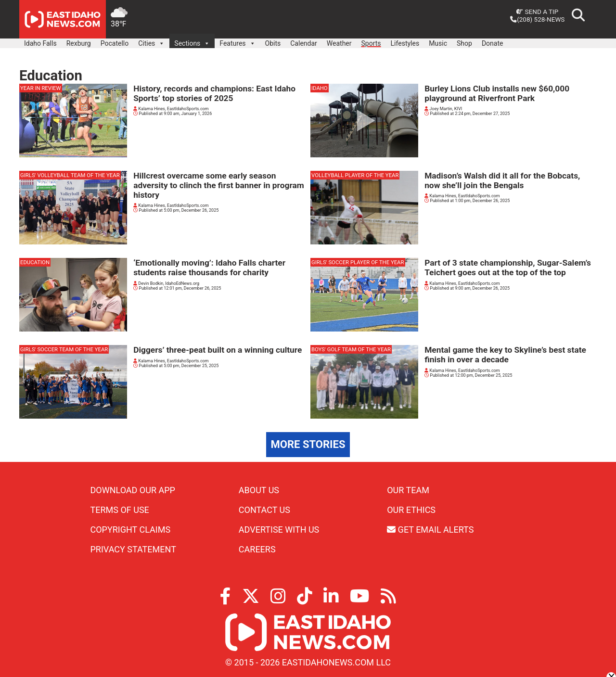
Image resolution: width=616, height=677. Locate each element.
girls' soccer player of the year (358, 262)
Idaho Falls (40, 43)
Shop (464, 43)
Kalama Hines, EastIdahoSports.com (171, 109)
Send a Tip (537, 12)
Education (35, 262)
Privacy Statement (133, 549)
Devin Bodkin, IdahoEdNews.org (166, 283)
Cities (151, 41)
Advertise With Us (279, 530)
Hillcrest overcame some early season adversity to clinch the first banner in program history (219, 185)
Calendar (304, 43)
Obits (273, 43)
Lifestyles (405, 43)
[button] (161, 43)
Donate (493, 43)
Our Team (408, 490)
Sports (371, 43)
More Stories (308, 444)
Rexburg (79, 43)
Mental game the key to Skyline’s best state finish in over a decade (505, 355)
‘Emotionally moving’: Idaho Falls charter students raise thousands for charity (209, 268)
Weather (339, 43)
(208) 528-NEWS (537, 19)
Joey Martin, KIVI (443, 109)
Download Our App (133, 490)
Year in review (41, 88)
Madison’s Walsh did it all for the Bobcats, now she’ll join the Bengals (502, 180)
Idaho (320, 88)
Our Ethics (411, 510)
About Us (259, 490)
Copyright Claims (131, 530)
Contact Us (264, 510)
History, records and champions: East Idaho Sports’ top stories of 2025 (214, 93)
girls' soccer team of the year (64, 349)
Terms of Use (120, 510)
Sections (192, 41)
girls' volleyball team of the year (70, 175)
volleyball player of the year (355, 175)
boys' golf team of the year (351, 349)
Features (237, 41)
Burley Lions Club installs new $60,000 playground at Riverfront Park (497, 93)
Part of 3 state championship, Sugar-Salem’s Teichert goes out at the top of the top (508, 268)
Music (438, 43)
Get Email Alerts (430, 530)
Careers (257, 549)
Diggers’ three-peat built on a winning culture (218, 350)
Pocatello (115, 43)
